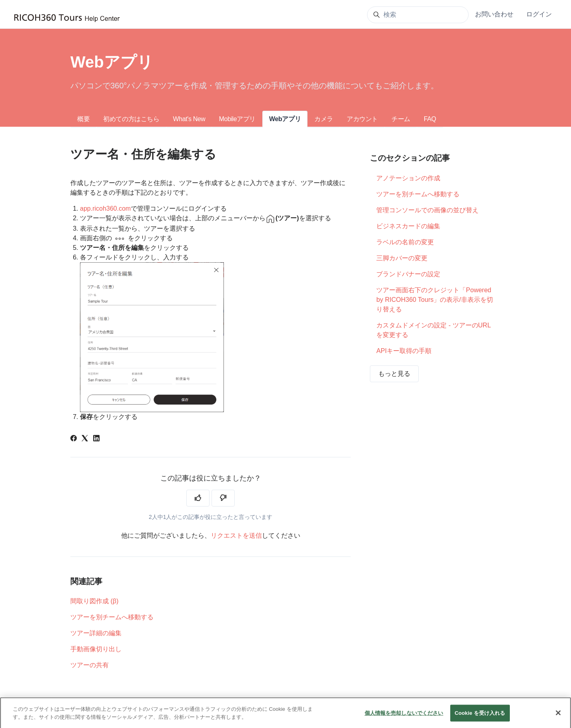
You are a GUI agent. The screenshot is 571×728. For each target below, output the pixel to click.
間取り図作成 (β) (94, 601)
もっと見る (394, 374)
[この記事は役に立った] (198, 498)
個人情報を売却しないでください (404, 718)
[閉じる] (558, 718)
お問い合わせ (494, 14)
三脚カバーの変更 (402, 258)
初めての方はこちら (131, 119)
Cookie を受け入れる (480, 718)
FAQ (430, 119)
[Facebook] (74, 439)
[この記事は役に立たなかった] (223, 498)
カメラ (324, 119)
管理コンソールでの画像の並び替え (427, 210)
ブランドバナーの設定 (408, 274)
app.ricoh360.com (105, 208)
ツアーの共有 (90, 665)
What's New (189, 119)
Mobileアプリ (237, 119)
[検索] (418, 15)
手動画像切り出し (96, 649)
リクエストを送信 (236, 536)
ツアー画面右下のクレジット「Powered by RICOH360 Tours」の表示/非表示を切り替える (434, 300)
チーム (401, 119)
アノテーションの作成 (408, 178)
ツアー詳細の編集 (96, 633)
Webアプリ (285, 119)
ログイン (539, 14)
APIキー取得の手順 (404, 351)
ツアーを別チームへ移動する (112, 617)
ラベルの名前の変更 (405, 242)
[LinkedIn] (96, 439)
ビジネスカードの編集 (408, 226)
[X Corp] (85, 439)
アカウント (362, 119)
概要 (83, 119)
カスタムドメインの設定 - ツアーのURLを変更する (433, 330)
